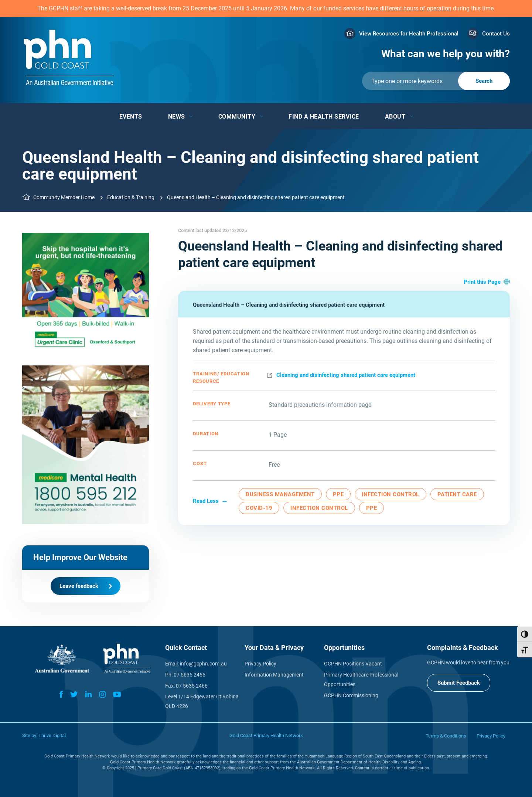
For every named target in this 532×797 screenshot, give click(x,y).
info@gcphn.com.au (203, 664)
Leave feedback (79, 586)
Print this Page (482, 282)
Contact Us (496, 34)
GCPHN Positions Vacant (353, 664)
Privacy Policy (260, 664)
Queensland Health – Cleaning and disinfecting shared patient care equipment (289, 305)
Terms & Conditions (446, 736)
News (177, 117)
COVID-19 (259, 508)
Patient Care (457, 494)
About (395, 117)
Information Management (274, 675)
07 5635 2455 (190, 675)
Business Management (280, 494)
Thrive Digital (52, 735)
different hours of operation (416, 8)
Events (131, 117)
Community (237, 117)
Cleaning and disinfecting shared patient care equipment (346, 375)
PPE (338, 494)
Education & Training (131, 197)
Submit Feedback (459, 683)
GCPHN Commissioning (351, 695)
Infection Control (391, 494)
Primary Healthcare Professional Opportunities (361, 680)
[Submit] (436, 81)
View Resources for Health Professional (409, 34)
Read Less (206, 501)
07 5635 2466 (192, 686)
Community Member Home (64, 197)
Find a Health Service (324, 117)
